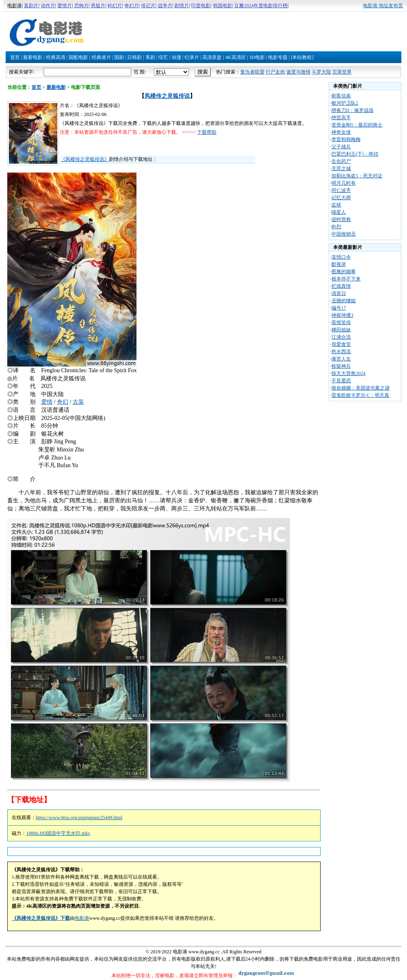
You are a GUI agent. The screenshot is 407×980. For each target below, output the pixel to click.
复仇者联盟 (252, 72)
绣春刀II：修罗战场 (352, 110)
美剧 (150, 57)
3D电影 (257, 57)
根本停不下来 (346, 279)
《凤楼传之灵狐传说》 (85, 159)
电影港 (82, 918)
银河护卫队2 (345, 103)
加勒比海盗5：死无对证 (357, 176)
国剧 (119, 57)
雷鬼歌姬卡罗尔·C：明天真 (360, 395)
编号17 (339, 308)
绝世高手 (341, 118)
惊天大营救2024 (348, 373)
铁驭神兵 (341, 366)
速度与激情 (298, 72)
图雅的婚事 (344, 272)
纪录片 (192, 57)
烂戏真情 (341, 286)
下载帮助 (207, 132)
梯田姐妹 (341, 330)
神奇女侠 (341, 132)
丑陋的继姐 (344, 301)
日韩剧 (134, 57)
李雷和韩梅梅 (346, 139)
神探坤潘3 (342, 315)
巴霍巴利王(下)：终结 (355, 154)
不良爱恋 (341, 381)
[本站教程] (302, 57)
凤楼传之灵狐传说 (167, 96)
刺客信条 (341, 96)
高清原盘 (212, 57)
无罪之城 (341, 169)
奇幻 (63, 402)
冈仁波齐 (341, 190)
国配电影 (78, 57)
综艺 (163, 57)
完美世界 (342, 72)
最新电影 (33, 57)
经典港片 (101, 57)
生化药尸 (341, 161)
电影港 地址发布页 (383, 6)
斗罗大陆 (321, 72)
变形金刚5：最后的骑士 (357, 125)
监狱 (336, 205)
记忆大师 (341, 198)
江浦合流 (341, 337)
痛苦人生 (341, 359)
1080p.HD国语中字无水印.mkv (58, 833)
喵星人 (339, 212)
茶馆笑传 (341, 322)
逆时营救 (341, 219)
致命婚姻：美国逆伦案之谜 (361, 388)
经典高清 (56, 57)
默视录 (339, 264)
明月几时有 (344, 183)
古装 (78, 402)
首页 (15, 57)
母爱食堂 (341, 344)
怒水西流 (341, 352)
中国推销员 (344, 234)
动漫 (176, 57)
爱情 (47, 402)
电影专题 (278, 57)
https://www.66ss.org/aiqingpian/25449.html (79, 818)
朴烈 (336, 227)
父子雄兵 (341, 147)
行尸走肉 (275, 72)
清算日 (339, 293)
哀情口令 (341, 257)
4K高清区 (236, 57)
